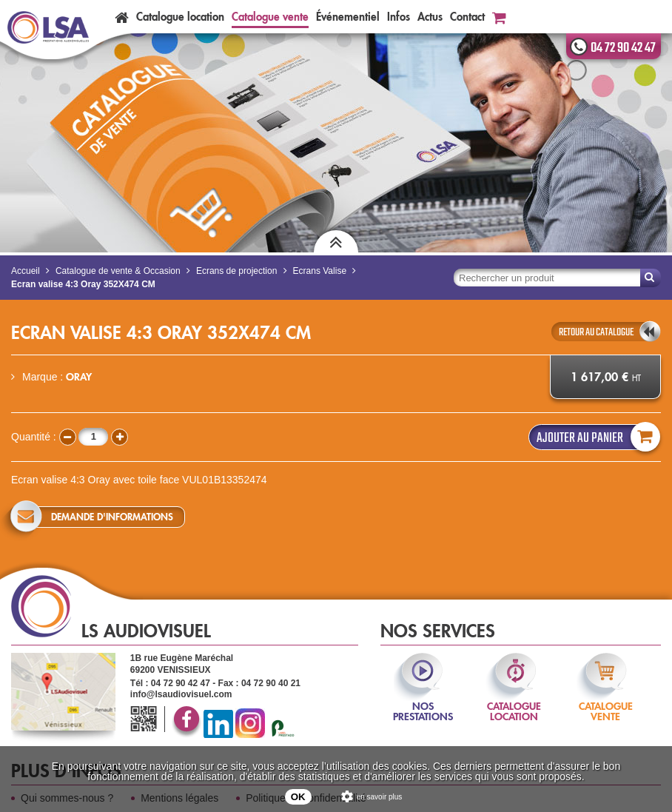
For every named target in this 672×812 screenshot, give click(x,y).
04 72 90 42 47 (623, 48)
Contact (467, 17)
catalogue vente (606, 701)
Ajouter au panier (595, 437)
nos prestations (423, 701)
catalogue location (514, 701)
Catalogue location (180, 17)
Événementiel (348, 17)
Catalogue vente (270, 17)
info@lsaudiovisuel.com (181, 694)
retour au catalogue (596, 332)
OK (298, 797)
